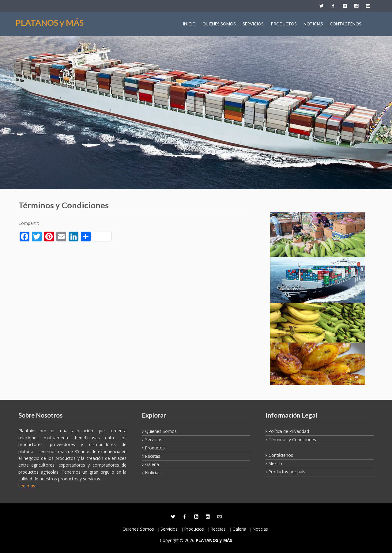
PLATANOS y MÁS (50, 23)
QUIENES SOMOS (219, 24)
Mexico (275, 463)
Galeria (152, 464)
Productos (155, 448)
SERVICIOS (253, 24)
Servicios (154, 439)
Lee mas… (28, 486)
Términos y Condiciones (292, 439)
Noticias (153, 473)
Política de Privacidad (289, 431)
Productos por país (287, 472)
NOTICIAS (313, 24)
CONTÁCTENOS (346, 24)
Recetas (153, 456)
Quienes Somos (161, 431)
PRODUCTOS (284, 24)
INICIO (189, 24)
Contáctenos (281, 455)
